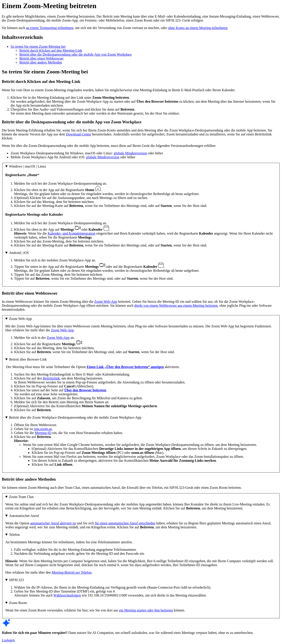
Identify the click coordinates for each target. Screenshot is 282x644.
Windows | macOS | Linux (28, 166)
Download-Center (79, 134)
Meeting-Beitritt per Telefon (72, 572)
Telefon (14, 535)
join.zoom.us (43, 429)
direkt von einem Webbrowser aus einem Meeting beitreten (176, 306)
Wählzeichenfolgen (67, 595)
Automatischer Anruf (24, 516)
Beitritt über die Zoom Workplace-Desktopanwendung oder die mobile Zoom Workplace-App (75, 417)
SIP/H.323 (16, 580)
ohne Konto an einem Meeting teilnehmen (198, 28)
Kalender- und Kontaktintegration (71, 233)
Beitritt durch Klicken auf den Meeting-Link (51, 50)
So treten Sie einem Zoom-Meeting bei (38, 47)
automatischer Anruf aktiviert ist (53, 523)
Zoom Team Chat (21, 497)
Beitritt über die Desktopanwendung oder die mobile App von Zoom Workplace (76, 54)
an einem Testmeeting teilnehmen (50, 28)
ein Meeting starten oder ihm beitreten (146, 610)
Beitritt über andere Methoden (41, 62)
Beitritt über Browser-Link (28, 359)
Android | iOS (19, 253)
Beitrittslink (51, 378)
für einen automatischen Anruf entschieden (125, 523)
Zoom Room (18, 603)
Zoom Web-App (106, 302)
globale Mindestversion (131, 153)
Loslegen (8, 640)
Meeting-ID (43, 433)
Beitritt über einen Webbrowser (42, 58)
